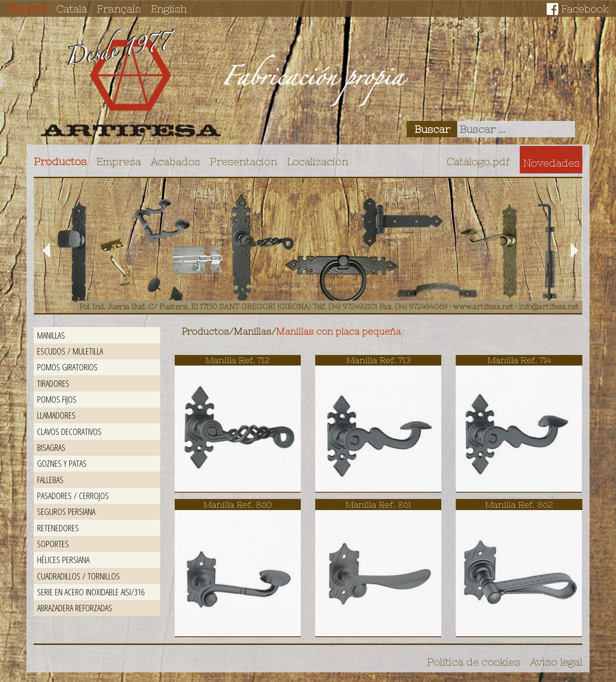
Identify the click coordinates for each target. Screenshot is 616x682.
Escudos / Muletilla (70, 351)
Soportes (53, 544)
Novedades (552, 163)
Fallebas (50, 479)
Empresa (119, 161)
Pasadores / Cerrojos (73, 495)
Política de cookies (474, 662)
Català (72, 9)
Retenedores (58, 528)
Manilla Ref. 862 (519, 505)
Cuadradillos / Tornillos (78, 576)
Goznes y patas (62, 463)
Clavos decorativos (69, 431)
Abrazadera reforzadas (75, 608)
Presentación (244, 161)
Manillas (51, 335)
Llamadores (56, 415)
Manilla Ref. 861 (378, 505)
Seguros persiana (66, 511)
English (169, 9)
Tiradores (53, 383)
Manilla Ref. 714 (519, 360)
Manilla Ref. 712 (237, 360)
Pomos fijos (57, 399)
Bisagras (51, 447)
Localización (318, 161)
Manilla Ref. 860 (238, 505)
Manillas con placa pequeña (339, 332)
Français (119, 9)
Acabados (175, 161)
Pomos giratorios (67, 367)
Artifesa (131, 83)
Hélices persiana (63, 559)
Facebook (585, 9)
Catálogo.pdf (478, 161)
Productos (60, 161)
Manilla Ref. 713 (379, 360)
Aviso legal (556, 662)
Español (27, 9)
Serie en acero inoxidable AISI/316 (91, 592)
